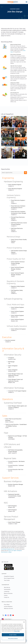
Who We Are (7, 587)
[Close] (24, 622)
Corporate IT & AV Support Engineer (17, 391)
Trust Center (7, 580)
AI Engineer (11, 358)
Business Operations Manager (16, 484)
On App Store (8, 565)
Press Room (7, 605)
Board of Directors (8, 593)
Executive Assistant (10, 340)
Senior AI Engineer (13, 366)
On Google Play (9, 569)
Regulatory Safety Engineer (18, 286)
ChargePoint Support (9, 576)
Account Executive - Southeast (16, 465)
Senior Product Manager (14, 522)
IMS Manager (11, 362)
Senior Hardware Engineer (15, 185)
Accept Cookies (13, 635)
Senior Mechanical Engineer (15, 189)
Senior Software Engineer (17, 307)
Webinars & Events (8, 608)
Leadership (7, 591)
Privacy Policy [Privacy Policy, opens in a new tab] (17, 631)
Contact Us (7, 597)
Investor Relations (8, 606)
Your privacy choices (13, 639)
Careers (6, 595)
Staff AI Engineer (12, 506)
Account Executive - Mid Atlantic (16, 461)
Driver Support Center (9, 578)
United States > (8, 619)
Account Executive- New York (16, 470)
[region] (13, 631)
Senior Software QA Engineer (18, 329)
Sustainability (7, 589)
